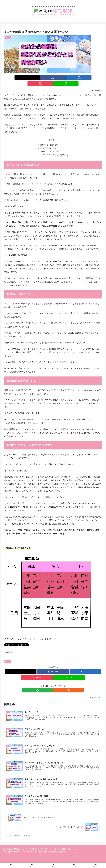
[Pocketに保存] (69, 78)
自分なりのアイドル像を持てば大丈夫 (54, 149)
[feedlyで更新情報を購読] (51, 685)
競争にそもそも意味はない (50, 139)
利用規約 (64, 847)
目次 (50, 134)
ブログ (8, 656)
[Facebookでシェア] (37, 78)
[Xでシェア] (20, 78)
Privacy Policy (42, 850)
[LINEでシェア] (86, 78)
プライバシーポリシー (52, 847)
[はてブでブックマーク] (53, 78)
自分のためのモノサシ (48, 142)
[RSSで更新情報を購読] (56, 685)
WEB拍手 (8, 647)
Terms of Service (56, 850)
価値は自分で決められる (49, 146)
